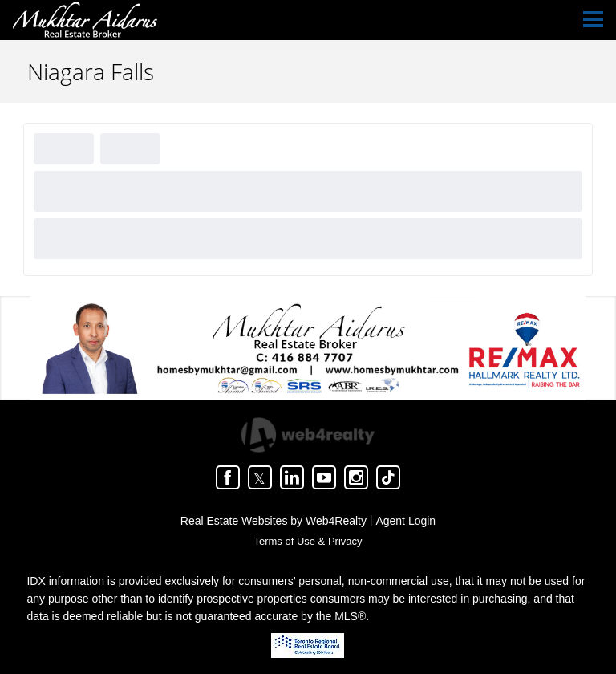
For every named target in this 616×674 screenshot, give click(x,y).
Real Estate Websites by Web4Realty (274, 521)
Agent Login (405, 521)
